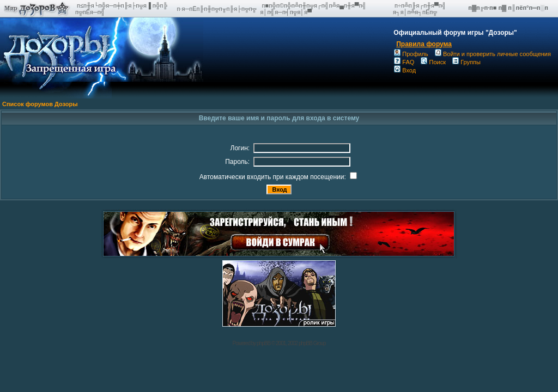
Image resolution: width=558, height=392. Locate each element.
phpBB (263, 343)
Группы (466, 62)
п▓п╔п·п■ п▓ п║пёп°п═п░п (509, 8)
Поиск (433, 62)
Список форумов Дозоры (40, 104)
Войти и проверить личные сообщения (493, 54)
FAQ (404, 62)
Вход (405, 70)
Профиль (411, 54)
